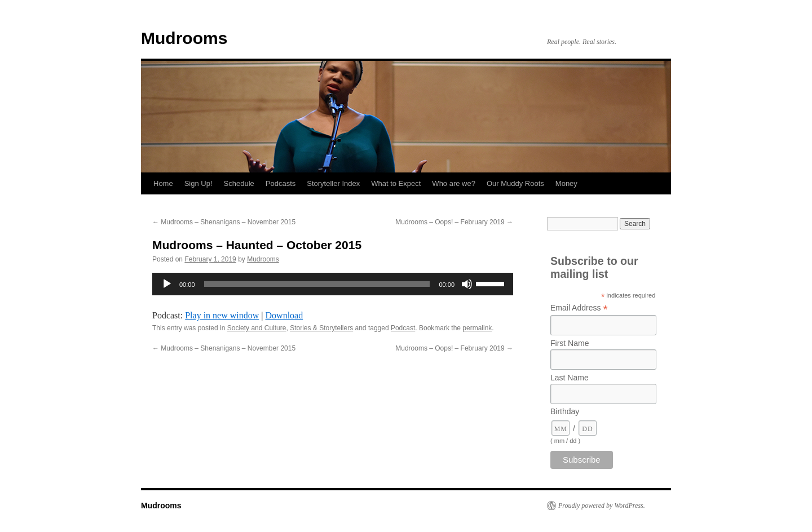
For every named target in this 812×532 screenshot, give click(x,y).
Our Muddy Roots (515, 183)
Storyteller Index (333, 183)
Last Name (570, 378)
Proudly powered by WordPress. (602, 506)
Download (284, 315)
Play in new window (222, 315)
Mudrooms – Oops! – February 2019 (454, 222)
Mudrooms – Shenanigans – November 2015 (224, 222)
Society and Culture (257, 328)
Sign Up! (198, 183)
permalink (477, 328)
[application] (333, 284)
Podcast (403, 328)
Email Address (579, 308)
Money (566, 183)
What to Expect (396, 183)
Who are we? (454, 183)
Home (163, 183)
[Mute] (467, 284)
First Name (570, 343)
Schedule (239, 183)
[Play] (167, 284)
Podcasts (281, 183)
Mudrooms (184, 38)
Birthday (565, 411)
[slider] (317, 284)
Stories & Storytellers (321, 328)
